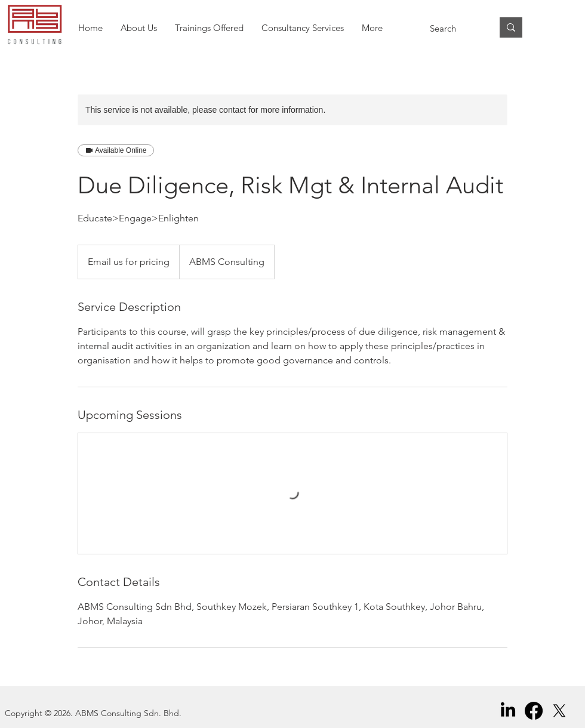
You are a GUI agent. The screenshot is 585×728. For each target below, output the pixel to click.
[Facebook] (534, 711)
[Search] (452, 28)
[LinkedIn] (508, 711)
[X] (559, 711)
